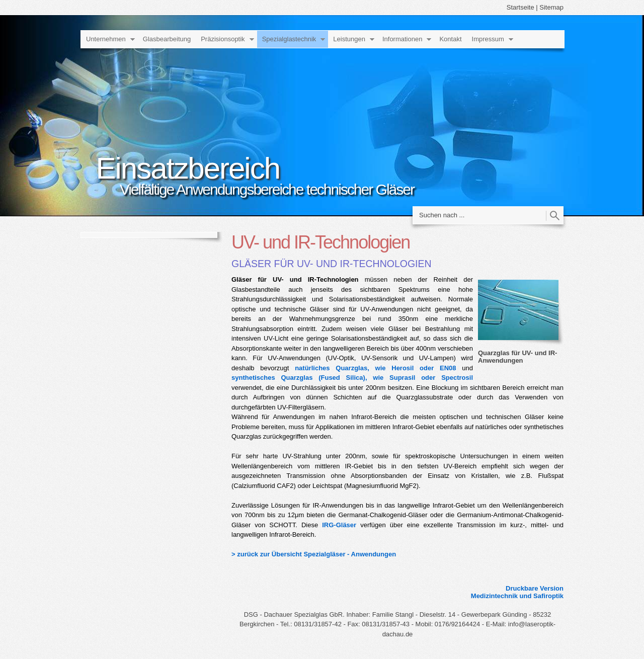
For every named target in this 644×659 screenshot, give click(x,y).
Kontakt (450, 39)
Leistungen (349, 39)
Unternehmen (106, 39)
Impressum (488, 39)
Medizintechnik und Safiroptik (517, 596)
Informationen (403, 39)
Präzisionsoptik (223, 39)
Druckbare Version (535, 588)
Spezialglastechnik (289, 39)
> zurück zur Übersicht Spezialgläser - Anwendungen (314, 554)
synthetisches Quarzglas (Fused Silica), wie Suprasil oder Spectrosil (352, 378)
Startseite (520, 7)
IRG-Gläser (339, 525)
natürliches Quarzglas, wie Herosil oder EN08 (375, 368)
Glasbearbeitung (167, 39)
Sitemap (551, 7)
